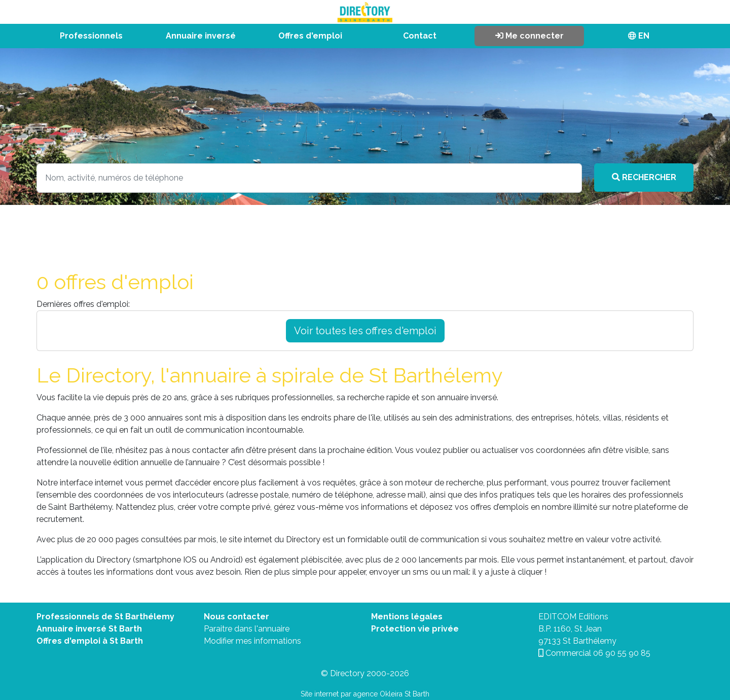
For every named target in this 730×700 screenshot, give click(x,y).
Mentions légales (407, 617)
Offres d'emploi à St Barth (90, 641)
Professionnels (91, 36)
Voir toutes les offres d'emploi (365, 331)
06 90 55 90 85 (622, 653)
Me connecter (530, 36)
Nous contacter (236, 617)
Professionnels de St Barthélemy (105, 617)
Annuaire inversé (201, 36)
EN (639, 36)
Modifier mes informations (252, 641)
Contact (420, 36)
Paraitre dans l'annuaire (247, 629)
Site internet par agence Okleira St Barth (365, 694)
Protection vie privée (415, 629)
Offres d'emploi (310, 36)
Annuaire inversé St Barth (89, 629)
